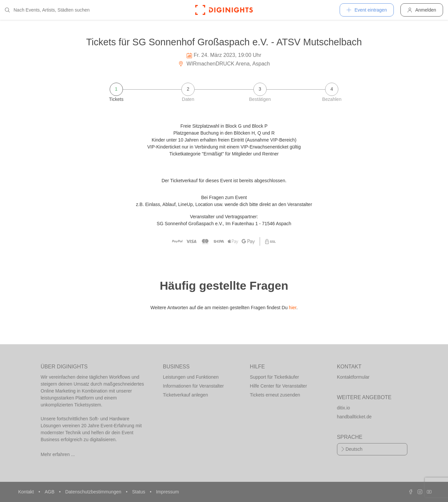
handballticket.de (354, 417)
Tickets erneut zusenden (275, 395)
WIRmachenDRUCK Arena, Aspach (224, 64)
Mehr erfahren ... (58, 454)
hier (293, 308)
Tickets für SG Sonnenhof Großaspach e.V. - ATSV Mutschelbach (224, 42)
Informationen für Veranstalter (193, 386)
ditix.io (344, 408)
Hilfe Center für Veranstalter (278, 386)
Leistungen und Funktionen (191, 377)
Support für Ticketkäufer (274, 377)
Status (139, 492)
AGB (50, 492)
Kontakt (27, 492)
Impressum (167, 492)
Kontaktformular (353, 377)
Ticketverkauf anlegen (185, 395)
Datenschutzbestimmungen (94, 492)
